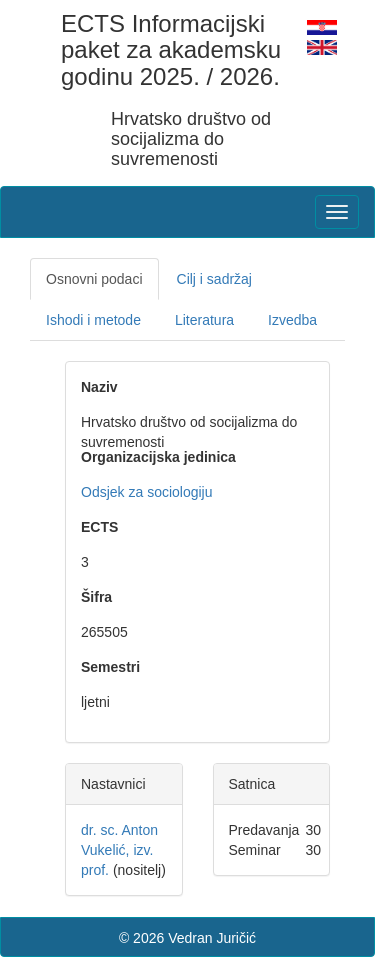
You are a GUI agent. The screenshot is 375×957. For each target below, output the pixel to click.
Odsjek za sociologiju (147, 492)
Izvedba (292, 320)
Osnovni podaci (94, 279)
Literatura (204, 320)
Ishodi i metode (93, 320)
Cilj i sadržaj (214, 279)
